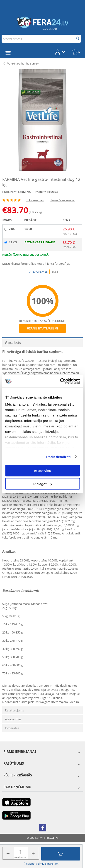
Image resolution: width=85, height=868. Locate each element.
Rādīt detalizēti (58, 457)
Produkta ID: (42, 192)
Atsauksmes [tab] (13, 719)
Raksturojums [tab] (14, 710)
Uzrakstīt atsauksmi (62, 200)
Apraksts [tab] (13, 343)
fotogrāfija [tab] (12, 728)
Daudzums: (20, 857)
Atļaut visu (42, 470)
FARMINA (24, 192)
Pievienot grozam (61, 854)
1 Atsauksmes (35, 200)
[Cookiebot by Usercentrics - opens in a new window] (61, 381)
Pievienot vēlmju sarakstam (41, 864)
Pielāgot (43, 484)
